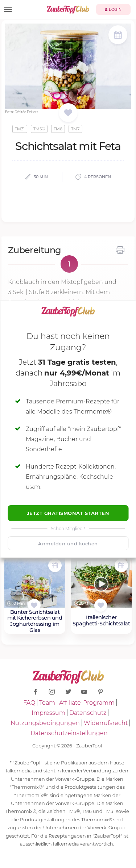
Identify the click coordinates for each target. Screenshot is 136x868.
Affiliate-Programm (87, 703)
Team (47, 703)
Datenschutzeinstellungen (69, 733)
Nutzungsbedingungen (45, 723)
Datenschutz (88, 713)
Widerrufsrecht (106, 723)
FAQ (29, 703)
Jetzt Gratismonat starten (68, 513)
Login (113, 10)
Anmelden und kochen (68, 544)
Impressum (48, 713)
